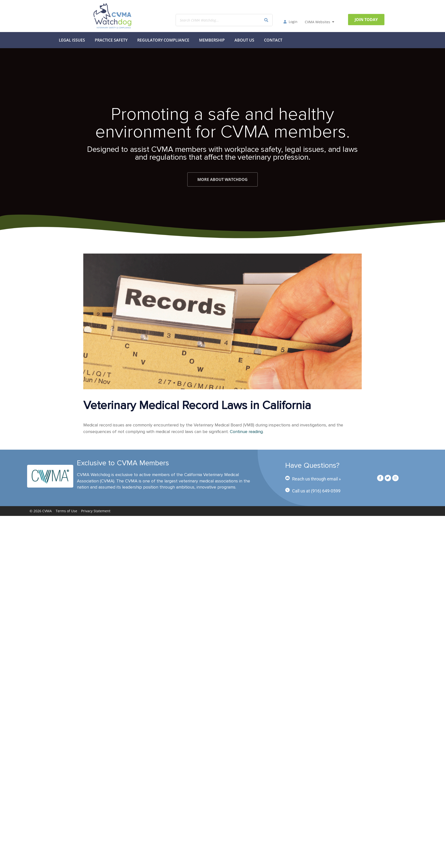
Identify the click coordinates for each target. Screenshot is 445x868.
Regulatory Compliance (163, 40)
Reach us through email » (316, 479)
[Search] (266, 20)
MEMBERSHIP (212, 40)
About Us (244, 40)
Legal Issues (72, 40)
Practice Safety (111, 40)
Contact (273, 40)
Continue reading (246, 432)
